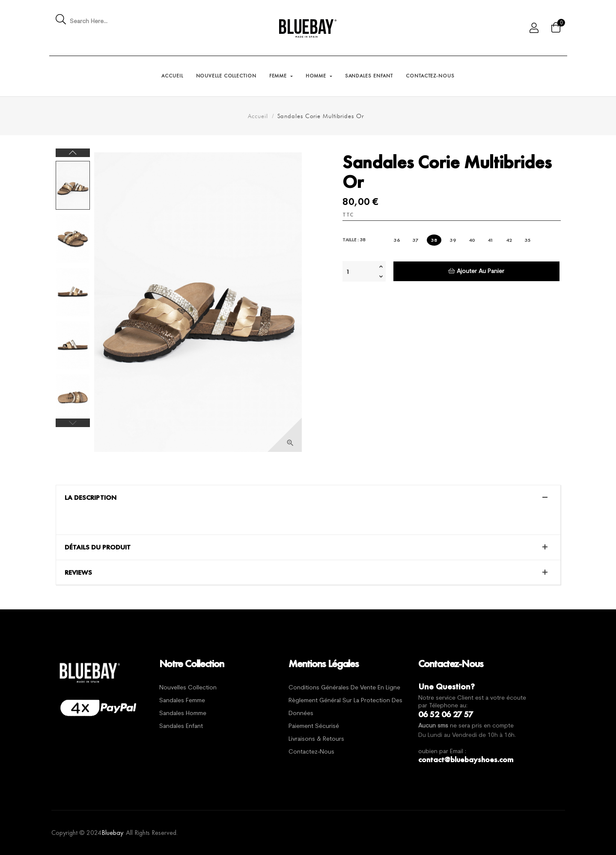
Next (73, 153)
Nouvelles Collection (188, 688)
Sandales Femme (182, 701)
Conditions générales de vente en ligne (344, 688)
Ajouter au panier (476, 271)
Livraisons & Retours (316, 739)
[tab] (308, 498)
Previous (73, 423)
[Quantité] (360, 271)
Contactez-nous (311, 752)
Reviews (78, 573)
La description (91, 498)
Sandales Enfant (181, 726)
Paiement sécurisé (314, 726)
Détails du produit (98, 547)
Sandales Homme (183, 714)
